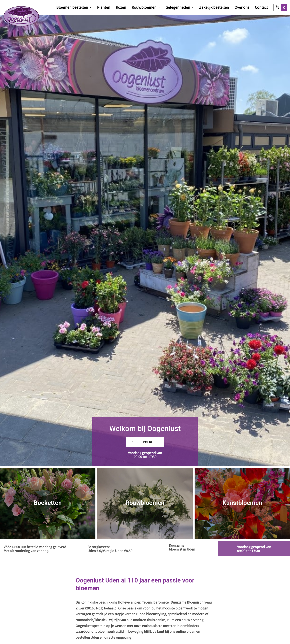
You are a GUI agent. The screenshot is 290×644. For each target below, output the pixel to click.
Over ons (242, 7)
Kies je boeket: (144, 442)
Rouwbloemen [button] (144, 7)
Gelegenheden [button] (178, 7)
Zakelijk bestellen (214, 7)
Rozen (121, 7)
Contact (261, 7)
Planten (104, 7)
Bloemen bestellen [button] (72, 7)
